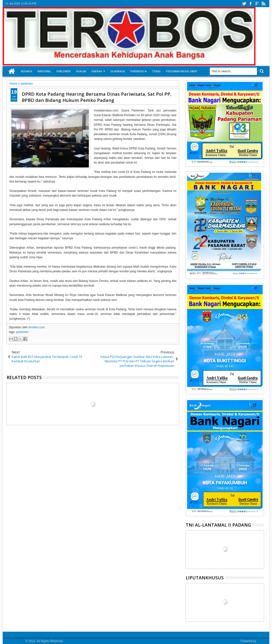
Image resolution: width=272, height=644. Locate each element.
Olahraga (118, 71)
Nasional (44, 71)
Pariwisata (138, 71)
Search (261, 71)
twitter (244, 4)
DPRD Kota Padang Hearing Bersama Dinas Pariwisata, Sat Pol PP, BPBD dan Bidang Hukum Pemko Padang (97, 97)
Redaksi (27, 71)
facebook (251, 4)
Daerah (97, 71)
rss (263, 4)
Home (12, 71)
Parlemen (64, 71)
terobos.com (37, 327)
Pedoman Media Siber (182, 71)
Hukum (81, 71)
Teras (156, 71)
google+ (257, 4)
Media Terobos (15, 641)
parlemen (22, 332)
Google (262, 641)
